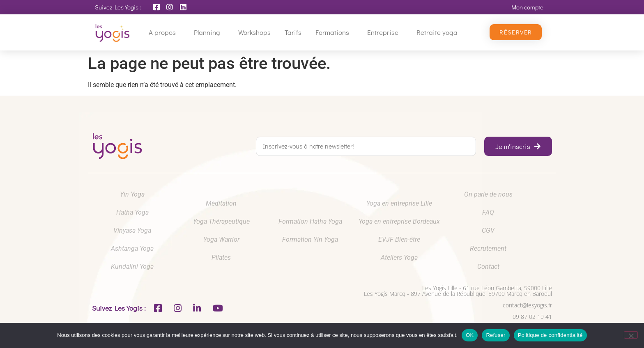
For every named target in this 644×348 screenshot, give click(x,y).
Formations (334, 32)
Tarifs (293, 32)
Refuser (496, 335)
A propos (164, 32)
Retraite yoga (439, 32)
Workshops (254, 32)
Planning (209, 32)
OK (470, 335)
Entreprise (385, 32)
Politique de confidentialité (550, 335)
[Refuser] (631, 335)
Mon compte (527, 7)
